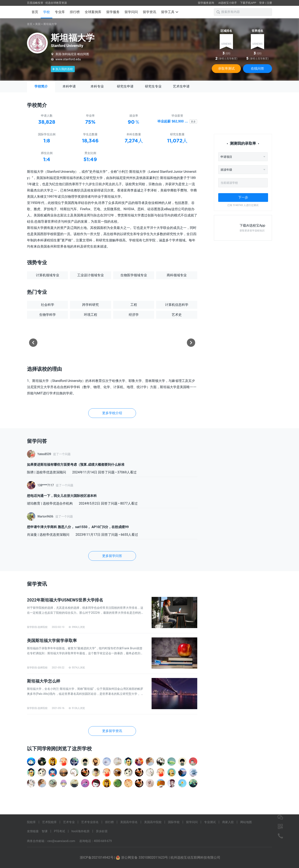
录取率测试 (226, 69)
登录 (262, 3)
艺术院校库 (49, 822)
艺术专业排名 (90, 822)
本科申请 (69, 86)
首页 (35, 12)
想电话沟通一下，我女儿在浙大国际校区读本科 (62, 496)
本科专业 (97, 86)
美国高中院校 (153, 822)
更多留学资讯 (112, 731)
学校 (47, 12)
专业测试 (210, 822)
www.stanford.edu (68, 59)
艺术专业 (69, 822)
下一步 (243, 197)
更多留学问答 (112, 556)
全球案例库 (93, 12)
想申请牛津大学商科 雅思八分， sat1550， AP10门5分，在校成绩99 (78, 527)
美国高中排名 (129, 822)
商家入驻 (228, 822)
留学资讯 (149, 12)
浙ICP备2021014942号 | (98, 858)
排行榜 (75, 12)
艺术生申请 (181, 86)
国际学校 (174, 822)
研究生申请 (125, 86)
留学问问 (131, 12)
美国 (38, 24)
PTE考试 (59, 831)
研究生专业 (153, 86)
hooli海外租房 (80, 831)
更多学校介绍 (112, 413)
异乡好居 (102, 831)
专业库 (60, 12)
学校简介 (41, 86)
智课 (45, 831)
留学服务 (113, 12)
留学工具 (170, 12)
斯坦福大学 (50, 24)
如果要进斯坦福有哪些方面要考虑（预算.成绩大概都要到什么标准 (76, 465)
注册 (269, 3)
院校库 (31, 822)
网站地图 (246, 822)
